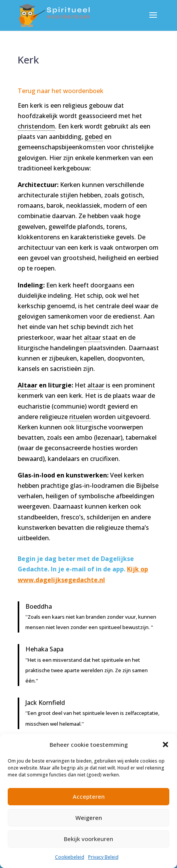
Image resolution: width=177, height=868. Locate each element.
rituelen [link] (81, 417)
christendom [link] (36, 126)
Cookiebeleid (70, 857)
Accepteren (89, 796)
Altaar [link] (28, 385)
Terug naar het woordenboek (61, 91)
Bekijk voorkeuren (88, 839)
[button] (165, 744)
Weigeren (89, 818)
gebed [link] (94, 137)
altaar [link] (92, 337)
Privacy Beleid (103, 857)
